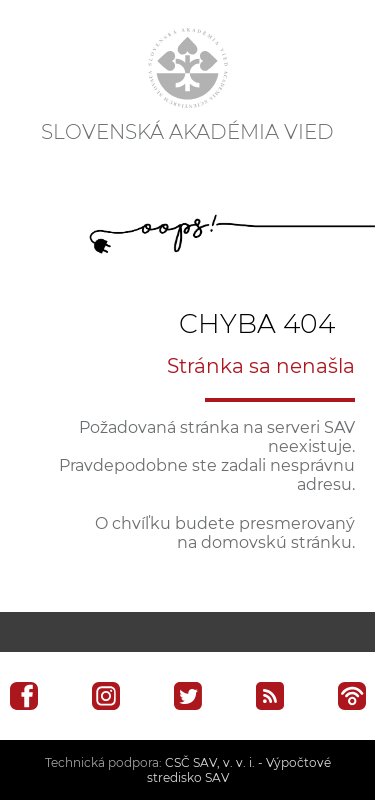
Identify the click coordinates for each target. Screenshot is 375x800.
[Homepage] (188, 68)
